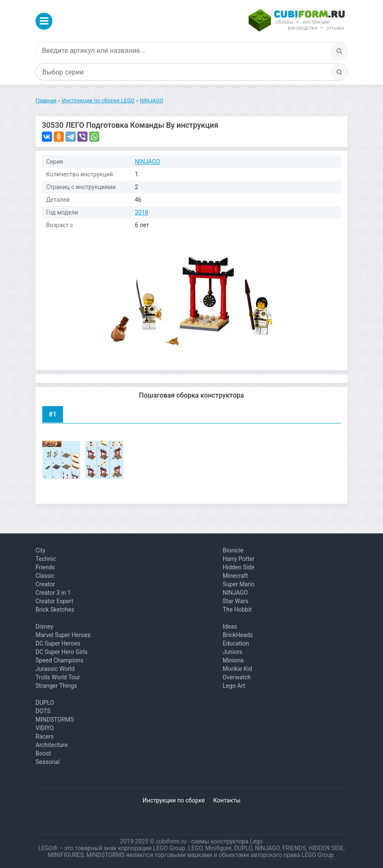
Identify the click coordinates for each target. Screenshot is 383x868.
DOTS (43, 711)
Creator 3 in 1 (53, 593)
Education (236, 643)
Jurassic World (55, 669)
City (41, 550)
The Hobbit (237, 610)
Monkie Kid (237, 669)
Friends (45, 567)
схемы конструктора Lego (227, 841)
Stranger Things (56, 686)
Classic (45, 576)
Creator (45, 584)
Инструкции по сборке (174, 800)
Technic (46, 559)
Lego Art (234, 686)
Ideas (230, 626)
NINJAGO (148, 162)
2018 (141, 212)
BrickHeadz (238, 635)
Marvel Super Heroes (63, 635)
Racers (45, 736)
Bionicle (233, 550)
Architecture (52, 745)
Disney (44, 626)
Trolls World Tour (58, 677)
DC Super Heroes (58, 643)
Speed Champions (59, 660)
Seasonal (48, 762)
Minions (233, 660)
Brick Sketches (55, 610)
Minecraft (235, 576)
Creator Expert (54, 601)
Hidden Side (239, 567)
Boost (43, 753)
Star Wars (236, 601)
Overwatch (237, 677)
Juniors (233, 652)
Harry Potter (239, 559)
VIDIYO (45, 728)
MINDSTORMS (55, 720)
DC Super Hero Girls (62, 652)
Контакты (227, 800)
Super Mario (239, 584)
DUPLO (45, 703)
